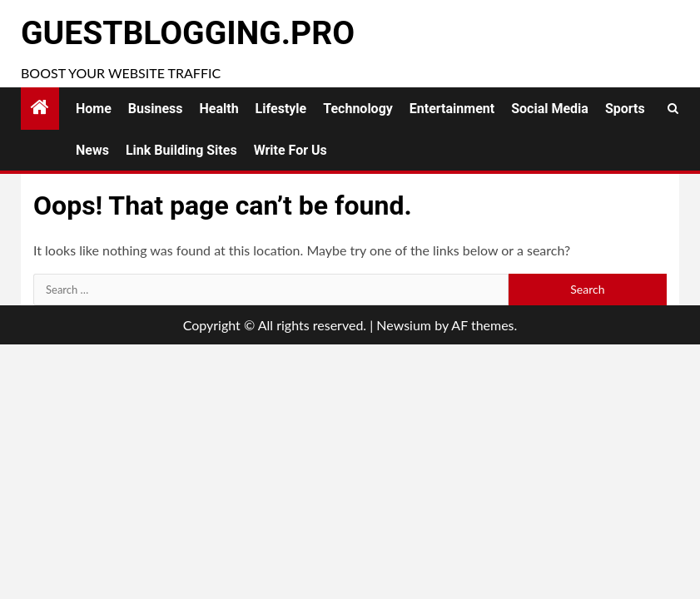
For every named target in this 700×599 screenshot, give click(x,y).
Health (219, 109)
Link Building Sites (181, 150)
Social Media (550, 109)
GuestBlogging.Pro (188, 33)
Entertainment (452, 109)
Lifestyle (281, 109)
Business (156, 109)
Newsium (404, 325)
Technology (358, 109)
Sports (625, 109)
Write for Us (290, 150)
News (92, 150)
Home (94, 109)
